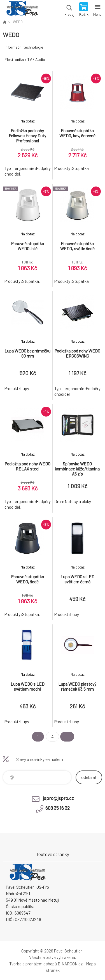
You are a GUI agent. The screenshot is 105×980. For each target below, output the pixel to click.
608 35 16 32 (58, 808)
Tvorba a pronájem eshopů (33, 964)
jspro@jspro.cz (58, 798)
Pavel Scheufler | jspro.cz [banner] (22, 10)
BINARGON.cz (70, 964)
